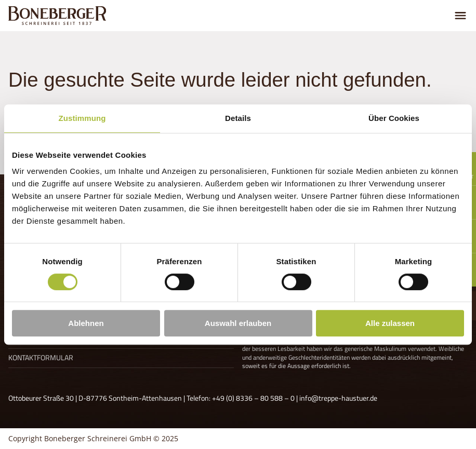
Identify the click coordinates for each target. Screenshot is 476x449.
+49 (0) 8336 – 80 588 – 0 (253, 398)
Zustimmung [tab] (82, 118)
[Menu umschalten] (460, 16)
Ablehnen (86, 323)
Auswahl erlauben (238, 323)
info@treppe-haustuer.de (338, 398)
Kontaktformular (41, 358)
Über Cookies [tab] (394, 118)
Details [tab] (238, 118)
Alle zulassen (390, 323)
